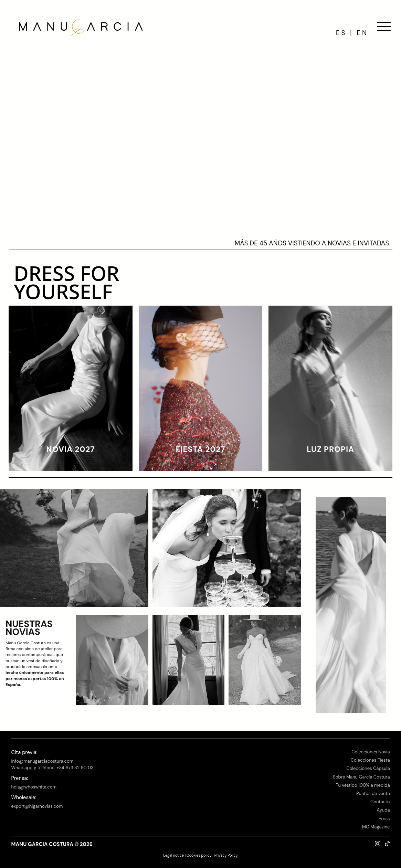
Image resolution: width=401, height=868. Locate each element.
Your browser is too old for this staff (200, 139)
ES (341, 33)
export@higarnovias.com (37, 806)
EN (363, 33)
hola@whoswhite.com (34, 787)
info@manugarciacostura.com (43, 761)
